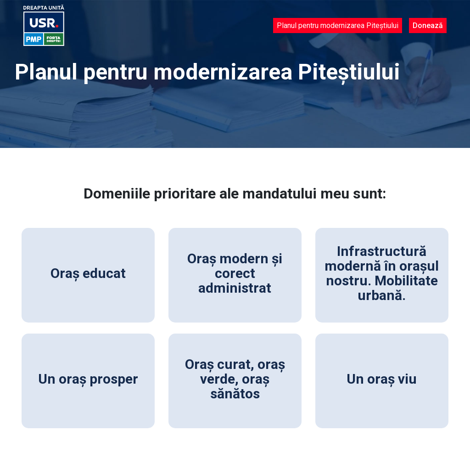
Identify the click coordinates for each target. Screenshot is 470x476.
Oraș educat (88, 273)
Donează (428, 25)
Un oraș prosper (88, 379)
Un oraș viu (382, 379)
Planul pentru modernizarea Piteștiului (338, 25)
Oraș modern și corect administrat (235, 273)
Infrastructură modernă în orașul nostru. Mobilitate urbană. (382, 273)
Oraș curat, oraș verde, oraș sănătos (235, 379)
